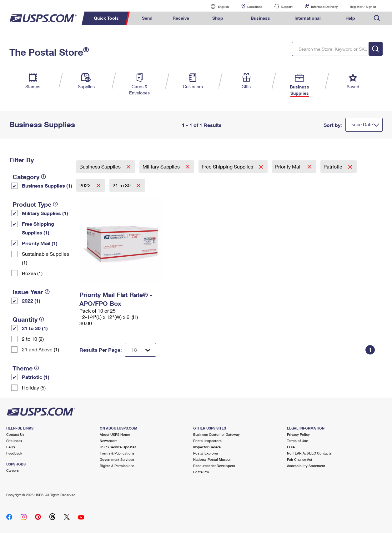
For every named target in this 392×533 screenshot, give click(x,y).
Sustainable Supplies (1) (45, 258)
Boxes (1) (32, 273)
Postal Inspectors (207, 441)
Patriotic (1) (36, 377)
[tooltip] (43, 177)
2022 (86, 185)
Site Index (14, 441)
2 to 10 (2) (33, 339)
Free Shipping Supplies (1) (38, 228)
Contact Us (15, 434)
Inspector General (207, 447)
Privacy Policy (298, 434)
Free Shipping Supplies (228, 166)
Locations (255, 7)
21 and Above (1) (40, 349)
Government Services (117, 459)
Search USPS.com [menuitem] (377, 18)
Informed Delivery (324, 7)
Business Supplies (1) (47, 186)
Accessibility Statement (306, 466)
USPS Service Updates (118, 447)
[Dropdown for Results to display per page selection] (140, 350)
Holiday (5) (34, 387)
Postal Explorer (206, 453)
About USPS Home (115, 434)
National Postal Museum (213, 459)
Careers (13, 470)
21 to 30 (122, 185)
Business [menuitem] (260, 18)
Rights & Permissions (117, 466)
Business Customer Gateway (216, 434)
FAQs (11, 447)
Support (287, 7)
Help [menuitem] (350, 18)
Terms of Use (297, 441)
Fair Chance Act (300, 459)
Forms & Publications (117, 453)
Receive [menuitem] (181, 18)
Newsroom (109, 441)
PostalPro (201, 472)
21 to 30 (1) (35, 328)
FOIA (291, 447)
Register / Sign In (363, 7)
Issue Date (362, 124)
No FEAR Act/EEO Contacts (309, 453)
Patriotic (334, 166)
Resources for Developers (214, 466)
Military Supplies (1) (45, 213)
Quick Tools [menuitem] (106, 18)
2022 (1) (31, 301)
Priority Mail (289, 166)
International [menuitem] (308, 18)
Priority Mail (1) (40, 243)
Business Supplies (101, 166)
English (217, 6)
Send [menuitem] (147, 18)
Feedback (14, 453)
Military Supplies (162, 166)
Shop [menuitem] (218, 18)
